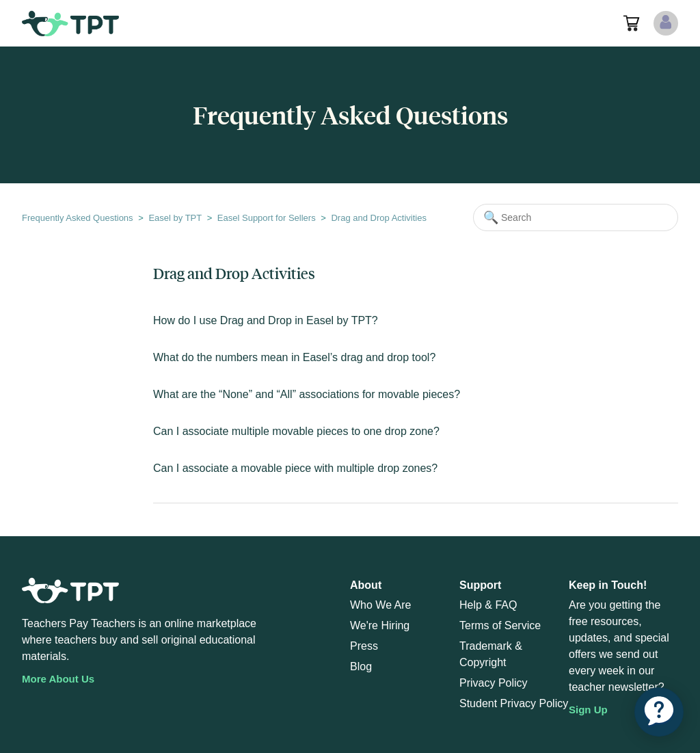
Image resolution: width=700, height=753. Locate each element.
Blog (361, 666)
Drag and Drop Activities (378, 218)
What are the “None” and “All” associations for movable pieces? (307, 394)
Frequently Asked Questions (78, 218)
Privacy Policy (494, 683)
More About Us (58, 679)
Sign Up (588, 710)
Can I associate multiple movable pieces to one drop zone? (296, 431)
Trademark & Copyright (491, 654)
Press (364, 646)
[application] (659, 712)
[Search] (576, 217)
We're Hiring (380, 625)
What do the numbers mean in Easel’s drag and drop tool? (294, 357)
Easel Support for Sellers (267, 218)
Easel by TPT (175, 218)
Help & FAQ (488, 605)
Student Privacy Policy (514, 703)
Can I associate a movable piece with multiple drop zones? (295, 468)
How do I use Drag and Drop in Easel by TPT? (266, 320)
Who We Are (381, 605)
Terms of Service (500, 625)
